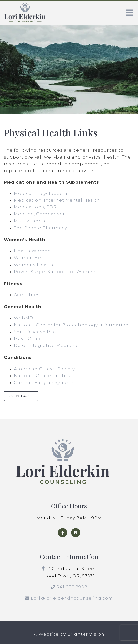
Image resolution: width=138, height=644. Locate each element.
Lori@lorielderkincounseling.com (72, 598)
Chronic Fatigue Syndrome (47, 382)
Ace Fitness (28, 295)
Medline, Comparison (40, 214)
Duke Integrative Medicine (46, 345)
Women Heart (31, 258)
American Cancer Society (44, 369)
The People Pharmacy (41, 228)
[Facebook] (63, 533)
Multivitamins (31, 221)
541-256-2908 (72, 587)
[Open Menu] (129, 13)
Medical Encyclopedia (41, 193)
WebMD (24, 318)
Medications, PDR (35, 207)
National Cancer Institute (45, 376)
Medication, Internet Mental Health (57, 200)
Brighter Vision (86, 634)
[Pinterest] (76, 533)
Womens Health (34, 265)
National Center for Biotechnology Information (71, 325)
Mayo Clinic (28, 339)
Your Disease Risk (35, 332)
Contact (21, 396)
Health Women (32, 251)
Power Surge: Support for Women (55, 272)
